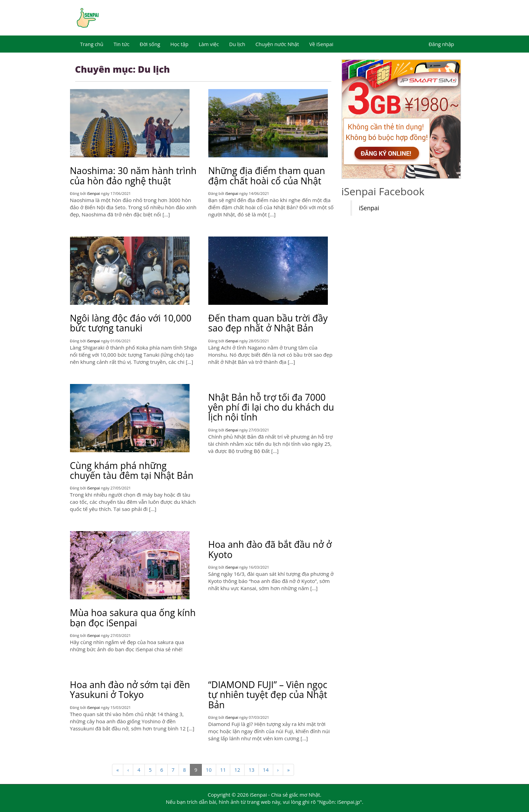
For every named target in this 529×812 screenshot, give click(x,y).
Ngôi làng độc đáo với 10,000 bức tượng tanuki (131, 323)
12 (237, 770)
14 (266, 770)
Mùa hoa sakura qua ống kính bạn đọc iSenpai (133, 618)
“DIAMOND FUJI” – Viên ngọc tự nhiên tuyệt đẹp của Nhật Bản (268, 695)
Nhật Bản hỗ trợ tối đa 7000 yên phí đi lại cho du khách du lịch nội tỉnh (271, 407)
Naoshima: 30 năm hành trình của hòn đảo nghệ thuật (133, 176)
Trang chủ (92, 44)
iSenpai (93, 193)
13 (252, 770)
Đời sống (150, 44)
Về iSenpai (321, 44)
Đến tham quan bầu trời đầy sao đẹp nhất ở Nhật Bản (268, 323)
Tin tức (121, 44)
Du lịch (237, 44)
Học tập (179, 44)
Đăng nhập (441, 44)
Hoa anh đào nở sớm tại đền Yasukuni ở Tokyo (130, 690)
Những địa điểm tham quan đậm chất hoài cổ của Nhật (267, 176)
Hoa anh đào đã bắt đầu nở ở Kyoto (270, 549)
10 (209, 770)
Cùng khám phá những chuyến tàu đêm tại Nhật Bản (132, 471)
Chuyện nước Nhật (277, 44)
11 (223, 770)
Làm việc (209, 44)
